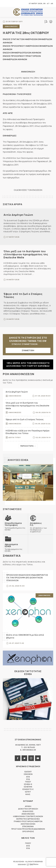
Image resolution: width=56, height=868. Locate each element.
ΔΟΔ (28, 777)
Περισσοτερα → (28, 446)
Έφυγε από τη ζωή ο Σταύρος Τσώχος (23, 295)
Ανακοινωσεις (11, 26)
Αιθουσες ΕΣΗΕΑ (18, 460)
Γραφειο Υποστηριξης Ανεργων (28, 821)
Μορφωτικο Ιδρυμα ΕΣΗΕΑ (28, 819)
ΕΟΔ (28, 779)
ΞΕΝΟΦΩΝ (28, 774)
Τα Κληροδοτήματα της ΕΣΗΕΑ (15, 526)
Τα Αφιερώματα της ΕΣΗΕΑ (15, 548)
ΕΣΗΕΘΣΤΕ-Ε (28, 789)
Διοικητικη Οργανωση (28, 809)
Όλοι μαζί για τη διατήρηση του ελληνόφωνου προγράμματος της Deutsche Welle (26, 254)
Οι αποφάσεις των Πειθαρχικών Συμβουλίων (41, 527)
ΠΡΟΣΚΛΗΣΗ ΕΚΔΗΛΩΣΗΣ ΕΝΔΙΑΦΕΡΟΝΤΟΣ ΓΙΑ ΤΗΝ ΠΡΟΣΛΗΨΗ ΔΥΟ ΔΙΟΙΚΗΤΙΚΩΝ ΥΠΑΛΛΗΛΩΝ (27, 578)
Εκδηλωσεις (28, 811)
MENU (5, 3)
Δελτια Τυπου (14, 437)
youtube (38, 758)
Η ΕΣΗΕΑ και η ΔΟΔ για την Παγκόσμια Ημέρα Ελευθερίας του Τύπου (28, 432)
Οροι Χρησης (28, 831)
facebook (18, 758)
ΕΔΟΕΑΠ (28, 772)
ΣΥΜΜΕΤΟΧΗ (28, 350)
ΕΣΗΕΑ (28, 12)
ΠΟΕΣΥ (28, 782)
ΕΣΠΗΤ (28, 792)
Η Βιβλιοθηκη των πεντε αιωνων (28, 816)
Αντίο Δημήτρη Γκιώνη (18, 215)
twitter (24, 758)
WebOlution (32, 865)
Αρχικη (28, 806)
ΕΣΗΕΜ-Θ (28, 784)
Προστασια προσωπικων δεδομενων (28, 829)
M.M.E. (28, 794)
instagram (31, 758)
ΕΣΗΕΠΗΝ (28, 787)
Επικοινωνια (28, 826)
